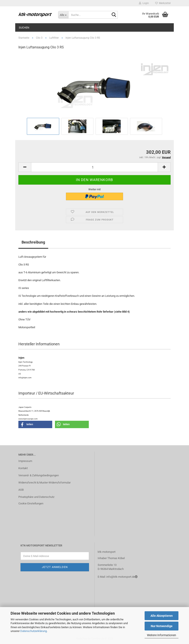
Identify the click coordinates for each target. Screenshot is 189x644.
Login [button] (144, 3)
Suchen (24, 28)
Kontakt (23, 468)
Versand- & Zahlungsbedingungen (39, 475)
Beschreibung (33, 242)
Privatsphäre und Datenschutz (36, 497)
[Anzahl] (94, 167)
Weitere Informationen (162, 635)
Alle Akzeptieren (162, 616)
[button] (25, 167)
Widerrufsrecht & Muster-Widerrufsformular (45, 483)
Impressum (25, 461)
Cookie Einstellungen (31, 503)
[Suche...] (63, 15)
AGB (21, 490)
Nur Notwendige (162, 626)
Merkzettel (163, 3)
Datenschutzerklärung (34, 631)
